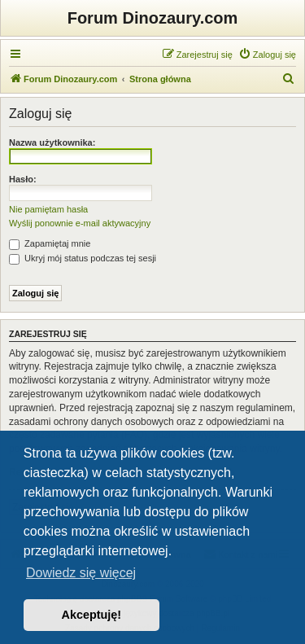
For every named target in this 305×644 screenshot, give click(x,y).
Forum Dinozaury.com (153, 18)
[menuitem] (267, 55)
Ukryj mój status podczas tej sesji (83, 258)
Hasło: (23, 179)
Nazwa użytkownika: (52, 142)
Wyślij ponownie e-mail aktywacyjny (80, 223)
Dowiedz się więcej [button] (81, 573)
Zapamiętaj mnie (50, 243)
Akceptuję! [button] (92, 615)
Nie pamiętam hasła (48, 209)
